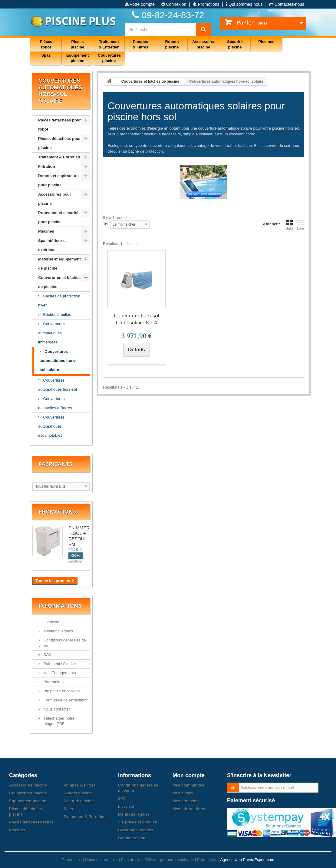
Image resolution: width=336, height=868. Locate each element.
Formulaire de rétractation (65, 700)
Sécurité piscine (79, 801)
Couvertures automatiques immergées (51, 333)
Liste (301, 225)
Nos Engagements (59, 673)
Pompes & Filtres (80, 785)
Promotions (206, 4)
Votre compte (140, 4)
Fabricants (55, 464)
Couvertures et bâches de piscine (59, 282)
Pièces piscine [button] (78, 44)
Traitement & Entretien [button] (109, 44)
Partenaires (53, 682)
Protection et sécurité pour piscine (58, 217)
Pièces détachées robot (31, 822)
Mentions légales (58, 631)
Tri (105, 224)
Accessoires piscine (28, 785)
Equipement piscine (28, 801)
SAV (47, 655)
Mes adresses (185, 801)
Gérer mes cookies (136, 830)
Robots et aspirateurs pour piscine (58, 180)
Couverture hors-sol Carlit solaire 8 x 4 (136, 319)
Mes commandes (188, 785)
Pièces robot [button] (46, 44)
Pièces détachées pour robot (59, 125)
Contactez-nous (287, 4)
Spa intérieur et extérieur (53, 245)
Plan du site (131, 860)
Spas (68, 809)
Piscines (46, 231)
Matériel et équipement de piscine (59, 264)
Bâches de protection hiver (59, 301)
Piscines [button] (267, 42)
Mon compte (189, 775)
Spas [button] (46, 55)
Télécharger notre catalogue (169, 860)
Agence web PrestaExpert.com (247, 860)
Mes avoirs (183, 793)
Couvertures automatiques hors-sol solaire (58, 361)
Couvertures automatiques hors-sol (58, 385)
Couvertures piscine (28, 793)
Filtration (47, 166)
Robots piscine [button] (172, 44)
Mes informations (189, 809)
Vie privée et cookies (61, 691)
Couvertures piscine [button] (109, 58)
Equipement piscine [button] (77, 58)
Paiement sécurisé (59, 664)
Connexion (174, 4)
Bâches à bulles (56, 315)
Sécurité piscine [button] (235, 44)
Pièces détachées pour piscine (59, 143)
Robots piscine (78, 793)
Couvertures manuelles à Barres (55, 403)
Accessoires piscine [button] (204, 44)
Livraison (51, 622)
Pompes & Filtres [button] (140, 44)
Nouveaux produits (101, 860)
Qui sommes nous (244, 4)
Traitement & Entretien (59, 157)
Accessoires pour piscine (55, 199)
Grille (289, 225)
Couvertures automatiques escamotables (51, 426)
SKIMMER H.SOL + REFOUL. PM (79, 536)
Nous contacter (56, 709)
